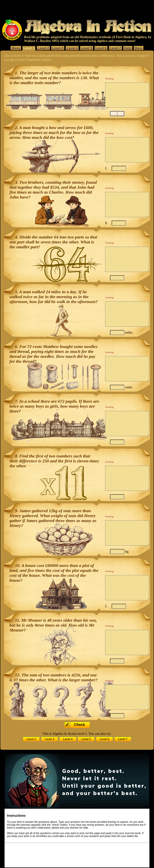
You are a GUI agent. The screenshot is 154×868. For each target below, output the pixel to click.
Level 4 (72, 48)
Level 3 (58, 48)
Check (79, 725)
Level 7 (115, 48)
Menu (16, 48)
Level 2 (43, 48)
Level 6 (101, 48)
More (139, 48)
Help (128, 48)
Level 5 (87, 48)
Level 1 (29, 48)
